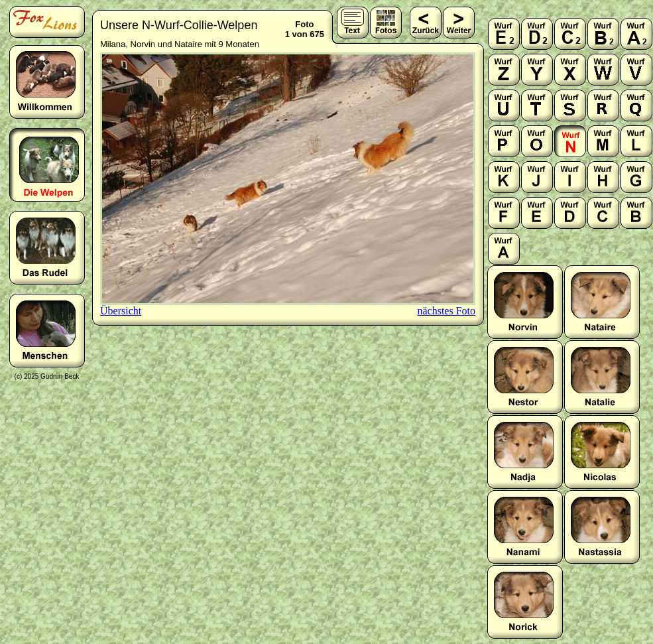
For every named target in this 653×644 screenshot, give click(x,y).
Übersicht (121, 311)
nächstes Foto (446, 311)
